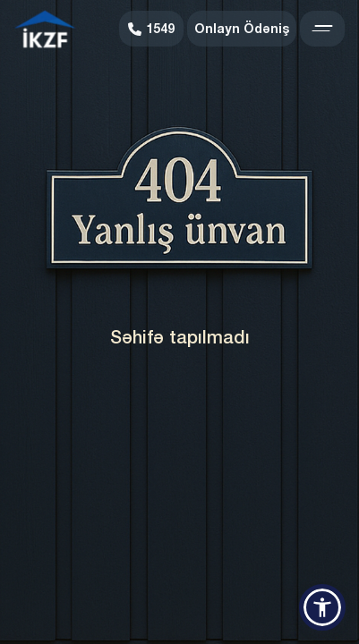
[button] (322, 607)
